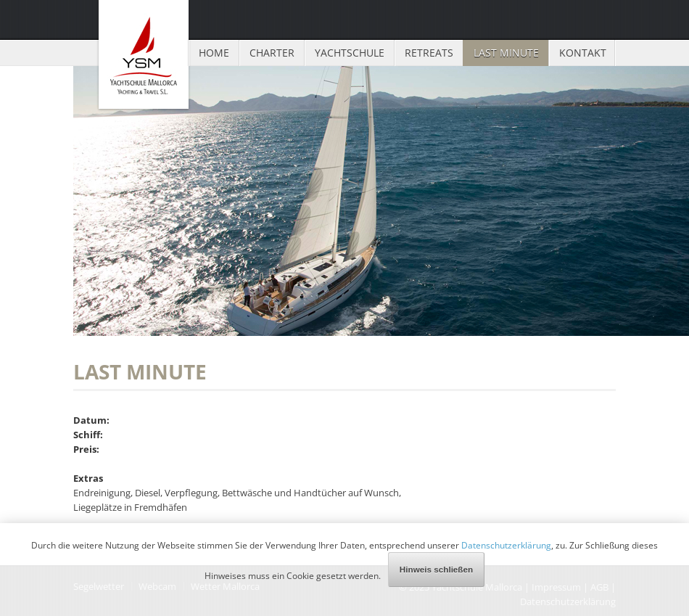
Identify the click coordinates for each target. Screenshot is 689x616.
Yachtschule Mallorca (144, 54)
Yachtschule (350, 53)
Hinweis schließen (436, 569)
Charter (272, 53)
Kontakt (583, 53)
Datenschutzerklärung (506, 545)
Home (214, 53)
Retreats (429, 53)
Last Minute (506, 53)
